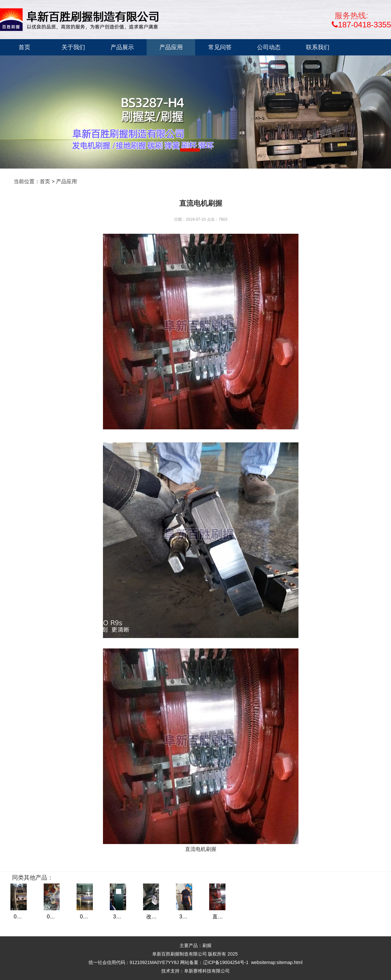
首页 (45, 181)
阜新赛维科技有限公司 (207, 971)
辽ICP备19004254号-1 (226, 962)
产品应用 (66, 181)
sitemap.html (290, 962)
